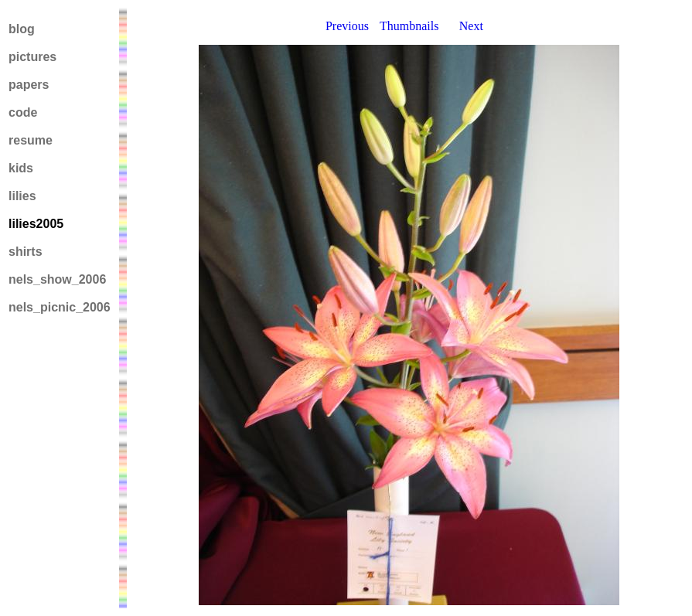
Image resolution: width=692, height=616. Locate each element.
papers (29, 85)
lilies (22, 196)
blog (22, 29)
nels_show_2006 (57, 279)
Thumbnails (409, 26)
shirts (26, 252)
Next (471, 26)
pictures (32, 57)
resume (31, 140)
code (23, 112)
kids (21, 168)
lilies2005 (36, 224)
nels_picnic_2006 (60, 307)
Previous (347, 26)
